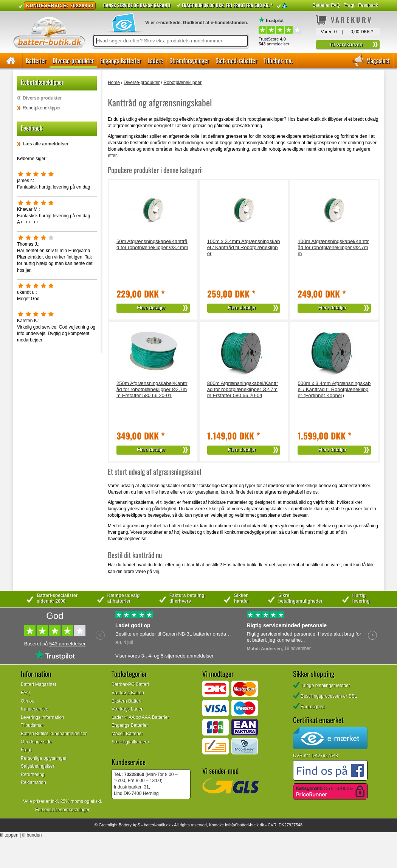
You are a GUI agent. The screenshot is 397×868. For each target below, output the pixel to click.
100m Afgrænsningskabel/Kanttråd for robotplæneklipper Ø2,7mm (333, 247)
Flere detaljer (151, 308)
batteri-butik (154, 825)
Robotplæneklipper (42, 108)
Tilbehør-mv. (278, 60)
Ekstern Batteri (126, 701)
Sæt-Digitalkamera (130, 742)
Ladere (155, 60)
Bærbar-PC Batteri (130, 684)
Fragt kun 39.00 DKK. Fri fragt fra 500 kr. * (227, 5)
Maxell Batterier (127, 734)
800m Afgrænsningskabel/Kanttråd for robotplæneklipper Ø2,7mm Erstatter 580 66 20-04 (243, 389)
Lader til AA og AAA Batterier (140, 717)
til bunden (32, 835)
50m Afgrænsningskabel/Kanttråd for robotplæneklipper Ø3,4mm (152, 244)
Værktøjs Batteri (128, 693)
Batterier (36, 60)
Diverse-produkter (73, 60)
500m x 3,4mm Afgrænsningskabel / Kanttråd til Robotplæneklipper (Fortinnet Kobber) (334, 389)
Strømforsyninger (189, 60)
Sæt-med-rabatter (236, 60)
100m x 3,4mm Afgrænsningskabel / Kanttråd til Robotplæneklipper (244, 247)
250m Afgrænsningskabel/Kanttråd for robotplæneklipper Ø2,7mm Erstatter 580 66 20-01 (152, 389)
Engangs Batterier (121, 60)
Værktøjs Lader (127, 709)
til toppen (9, 835)
